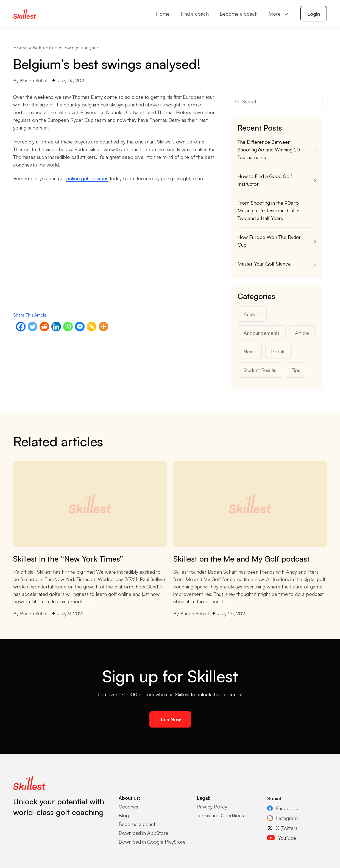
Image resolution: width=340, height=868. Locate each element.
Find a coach (195, 14)
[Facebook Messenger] (80, 327)
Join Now (170, 719)
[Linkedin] (56, 327)
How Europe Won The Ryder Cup (269, 241)
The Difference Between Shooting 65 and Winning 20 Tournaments (269, 150)
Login (314, 14)
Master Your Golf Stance (264, 264)
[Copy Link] (92, 327)
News (250, 351)
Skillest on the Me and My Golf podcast (241, 559)
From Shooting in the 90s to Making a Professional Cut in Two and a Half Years (268, 210)
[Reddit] (44, 327)
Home (163, 14)
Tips (296, 370)
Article (302, 333)
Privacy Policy (212, 807)
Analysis (252, 314)
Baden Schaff (35, 80)
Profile (278, 351)
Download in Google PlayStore (152, 842)
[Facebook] (21, 327)
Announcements (262, 333)
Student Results (260, 370)
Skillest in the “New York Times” (68, 559)
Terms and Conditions (220, 815)
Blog (124, 815)
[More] (103, 327)
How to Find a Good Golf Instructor (265, 180)
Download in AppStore (143, 833)
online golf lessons (87, 178)
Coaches (128, 807)
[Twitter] (33, 327)
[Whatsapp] (68, 327)
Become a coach (239, 14)
